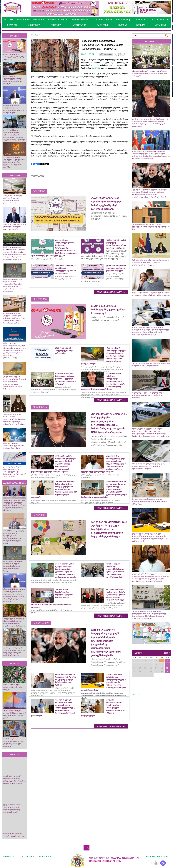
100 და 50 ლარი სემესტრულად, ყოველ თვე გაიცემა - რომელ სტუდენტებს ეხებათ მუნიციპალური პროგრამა (149, 466)
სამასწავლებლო (57, 20)
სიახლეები (23, 20)
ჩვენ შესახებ (27, 856)
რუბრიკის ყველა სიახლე (111, 292)
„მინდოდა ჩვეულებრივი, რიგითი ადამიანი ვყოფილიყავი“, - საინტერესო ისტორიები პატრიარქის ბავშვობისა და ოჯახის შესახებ (14, 419)
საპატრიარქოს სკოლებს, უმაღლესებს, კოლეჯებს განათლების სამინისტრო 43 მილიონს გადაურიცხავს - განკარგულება (151, 262)
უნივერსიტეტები (80, 20)
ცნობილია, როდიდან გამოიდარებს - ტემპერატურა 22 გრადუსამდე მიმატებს (13, 446)
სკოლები (39, 20)
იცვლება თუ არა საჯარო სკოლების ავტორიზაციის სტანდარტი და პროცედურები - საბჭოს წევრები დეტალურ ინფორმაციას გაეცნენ (14, 318)
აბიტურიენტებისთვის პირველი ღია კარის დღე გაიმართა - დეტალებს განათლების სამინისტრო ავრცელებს (150, 73)
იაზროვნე (102, 25)
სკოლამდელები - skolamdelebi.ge (112, 20)
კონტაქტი (8, 856)
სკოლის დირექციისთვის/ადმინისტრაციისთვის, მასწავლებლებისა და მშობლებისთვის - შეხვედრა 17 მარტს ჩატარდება (14, 472)
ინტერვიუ (56, 25)
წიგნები (141, 25)
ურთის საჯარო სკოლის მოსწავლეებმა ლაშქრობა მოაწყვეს (12, 687)
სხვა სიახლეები (160, 20)
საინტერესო (79, 25)
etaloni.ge (96, 68)
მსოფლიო (141, 20)
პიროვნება (34, 25)
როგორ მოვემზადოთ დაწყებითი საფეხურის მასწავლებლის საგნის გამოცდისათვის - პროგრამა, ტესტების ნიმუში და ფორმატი (14, 135)
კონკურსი (160, 25)
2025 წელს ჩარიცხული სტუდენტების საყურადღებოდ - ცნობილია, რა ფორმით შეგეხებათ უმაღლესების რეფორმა (14, 162)
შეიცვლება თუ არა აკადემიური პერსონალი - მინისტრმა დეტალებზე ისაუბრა (14, 227)
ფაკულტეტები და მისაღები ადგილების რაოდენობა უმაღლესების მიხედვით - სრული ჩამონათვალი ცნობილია (13, 566)
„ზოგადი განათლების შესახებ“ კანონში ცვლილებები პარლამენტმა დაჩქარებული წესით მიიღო (150, 227)
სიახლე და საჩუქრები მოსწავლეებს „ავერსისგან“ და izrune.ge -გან (14, 57)
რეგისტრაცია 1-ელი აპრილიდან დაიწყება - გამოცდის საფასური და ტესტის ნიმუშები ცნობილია (149, 395)
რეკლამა (45, 856)
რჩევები (122, 25)
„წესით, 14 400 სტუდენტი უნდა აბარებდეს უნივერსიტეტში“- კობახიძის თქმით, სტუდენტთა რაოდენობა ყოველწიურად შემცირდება (14, 505)
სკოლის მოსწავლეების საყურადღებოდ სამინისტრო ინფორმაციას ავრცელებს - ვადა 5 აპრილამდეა (150, 502)
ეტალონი (12, 25)
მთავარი (9, 20)
